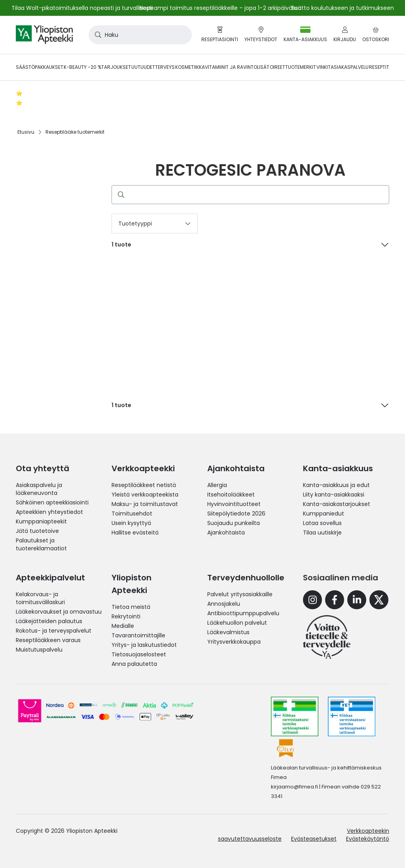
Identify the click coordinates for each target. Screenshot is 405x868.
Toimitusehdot (132, 514)
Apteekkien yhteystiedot (49, 512)
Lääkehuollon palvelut (237, 623)
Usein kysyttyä (131, 523)
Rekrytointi (126, 616)
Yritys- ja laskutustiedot (144, 645)
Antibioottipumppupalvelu (243, 613)
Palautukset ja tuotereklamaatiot (41, 544)
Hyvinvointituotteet (234, 504)
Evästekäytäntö (368, 839)
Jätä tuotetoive (37, 531)
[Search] (97, 35)
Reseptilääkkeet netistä (144, 485)
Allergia (217, 485)
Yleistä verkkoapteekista (145, 495)
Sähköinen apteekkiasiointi (52, 502)
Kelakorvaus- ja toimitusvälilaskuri (40, 598)
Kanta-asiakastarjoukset (337, 504)
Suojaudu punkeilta (234, 523)
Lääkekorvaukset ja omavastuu (59, 612)
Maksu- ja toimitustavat (145, 504)
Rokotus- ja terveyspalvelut (54, 631)
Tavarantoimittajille (138, 635)
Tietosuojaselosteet (139, 654)
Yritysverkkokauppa (234, 642)
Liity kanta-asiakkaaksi (334, 495)
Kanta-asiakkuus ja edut (336, 485)
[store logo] (44, 35)
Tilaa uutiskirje (322, 533)
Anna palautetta (134, 664)
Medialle (123, 626)
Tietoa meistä (131, 607)
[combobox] (140, 35)
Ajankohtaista (226, 533)
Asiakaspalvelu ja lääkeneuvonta (39, 489)
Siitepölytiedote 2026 (236, 514)
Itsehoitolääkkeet (231, 495)
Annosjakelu (224, 604)
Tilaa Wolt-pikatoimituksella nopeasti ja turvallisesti (82, 8)
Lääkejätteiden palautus (49, 621)
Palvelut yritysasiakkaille (240, 594)
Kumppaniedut (324, 514)
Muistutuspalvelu (39, 650)
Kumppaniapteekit (41, 521)
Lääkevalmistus (228, 632)
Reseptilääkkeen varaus (48, 640)
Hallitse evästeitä (135, 533)
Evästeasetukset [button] (314, 839)
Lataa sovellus (322, 523)
